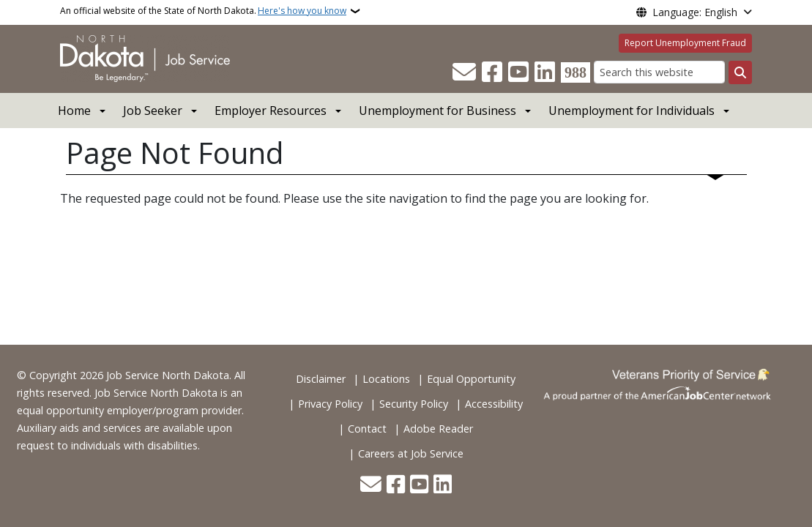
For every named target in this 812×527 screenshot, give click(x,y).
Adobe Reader (438, 429)
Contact (367, 429)
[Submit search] (740, 72)
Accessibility (494, 404)
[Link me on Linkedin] (545, 72)
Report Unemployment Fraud (685, 43)
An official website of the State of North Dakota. (203, 11)
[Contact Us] (464, 72)
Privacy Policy (330, 404)
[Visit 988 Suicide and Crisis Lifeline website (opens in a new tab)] (576, 72)
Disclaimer (321, 379)
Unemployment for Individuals (632, 111)
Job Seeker (153, 111)
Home (74, 111)
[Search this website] (659, 72)
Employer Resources (271, 111)
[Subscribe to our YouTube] (518, 72)
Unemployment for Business (437, 111)
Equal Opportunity (471, 379)
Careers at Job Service (411, 453)
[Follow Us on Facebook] (492, 72)
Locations (386, 379)
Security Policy (414, 404)
